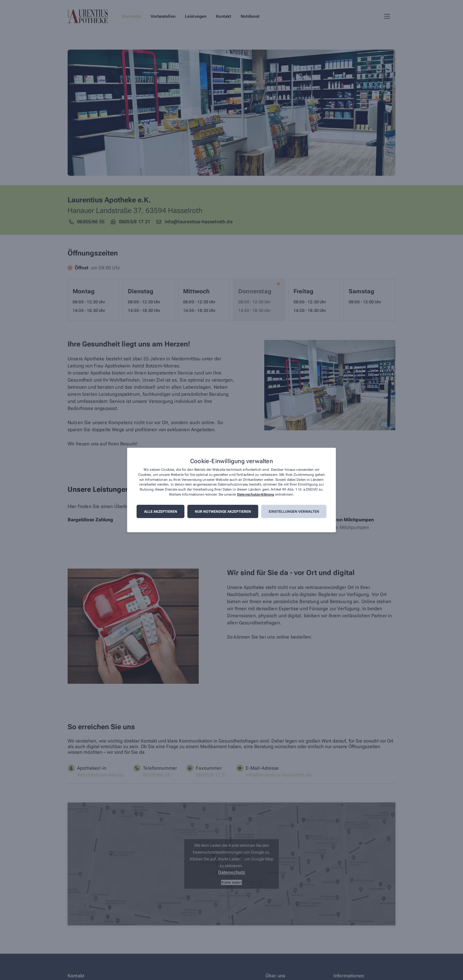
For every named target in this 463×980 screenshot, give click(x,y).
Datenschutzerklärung (256, 494)
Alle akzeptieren (161, 512)
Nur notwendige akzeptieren (223, 512)
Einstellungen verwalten (294, 512)
